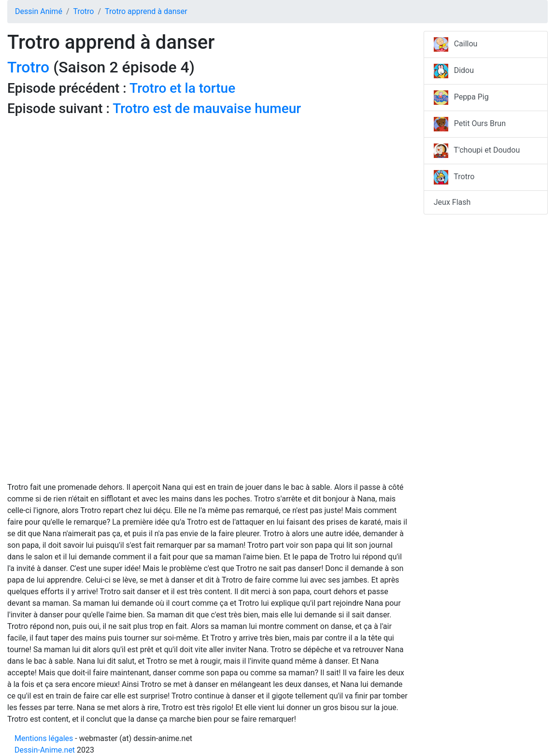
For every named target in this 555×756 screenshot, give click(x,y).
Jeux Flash (452, 202)
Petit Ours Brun (470, 124)
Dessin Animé (39, 11)
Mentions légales (44, 738)
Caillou (456, 44)
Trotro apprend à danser (146, 11)
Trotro (83, 11)
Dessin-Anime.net (45, 750)
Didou (454, 71)
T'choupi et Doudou (477, 151)
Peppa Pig (461, 98)
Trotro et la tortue (182, 88)
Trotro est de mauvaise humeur (207, 108)
